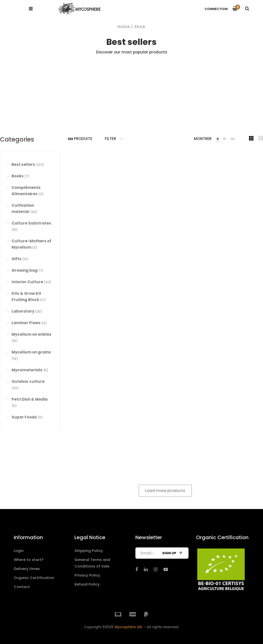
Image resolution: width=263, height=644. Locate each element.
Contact (22, 586)
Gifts (20, 259)
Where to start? (29, 559)
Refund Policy (87, 583)
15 (225, 139)
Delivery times (28, 568)
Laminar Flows (29, 323)
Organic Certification (35, 577)
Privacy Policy (88, 574)
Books (20, 176)
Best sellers (28, 164)
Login (19, 551)
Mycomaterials (30, 370)
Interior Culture (31, 282)
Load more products (165, 491)
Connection (216, 9)
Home (124, 26)
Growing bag (27, 270)
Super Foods (27, 417)
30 (233, 139)
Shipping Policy (89, 551)
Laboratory (27, 311)
